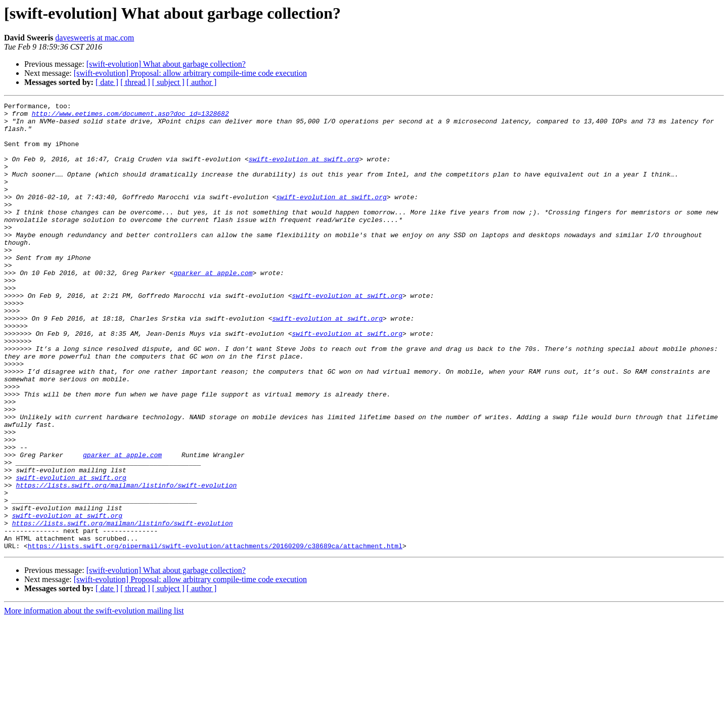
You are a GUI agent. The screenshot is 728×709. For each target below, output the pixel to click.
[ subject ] (168, 82)
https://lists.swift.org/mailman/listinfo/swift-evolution (126, 562)
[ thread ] (135, 82)
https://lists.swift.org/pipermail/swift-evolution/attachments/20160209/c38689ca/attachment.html (215, 635)
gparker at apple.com (213, 307)
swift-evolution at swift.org (304, 171)
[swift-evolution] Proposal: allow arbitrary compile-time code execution (190, 73)
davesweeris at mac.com (95, 38)
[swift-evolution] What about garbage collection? (166, 64)
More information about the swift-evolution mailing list (94, 700)
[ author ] (202, 82)
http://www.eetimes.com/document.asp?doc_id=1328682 (130, 116)
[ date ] (107, 82)
